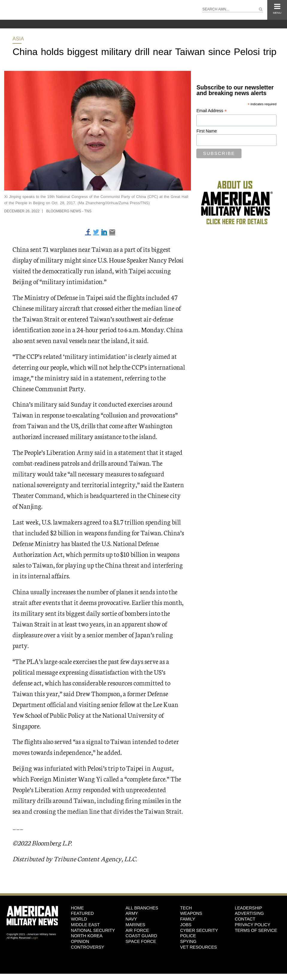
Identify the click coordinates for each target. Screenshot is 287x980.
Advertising (249, 913)
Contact (245, 919)
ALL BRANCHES (142, 908)
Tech (186, 908)
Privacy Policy (252, 925)
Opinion (80, 941)
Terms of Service (256, 930)
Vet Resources (199, 947)
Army (132, 913)
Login (35, 938)
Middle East (85, 925)
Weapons (191, 913)
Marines (136, 925)
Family (188, 919)
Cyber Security (199, 930)
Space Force (141, 941)
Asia (18, 39)
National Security (93, 930)
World (79, 919)
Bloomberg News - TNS (69, 211)
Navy (131, 919)
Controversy (88, 947)
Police (188, 936)
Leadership (248, 908)
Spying (188, 941)
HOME (77, 908)
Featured (82, 913)
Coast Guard (141, 936)
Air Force (137, 930)
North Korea (87, 936)
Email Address (212, 111)
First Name (206, 131)
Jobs (186, 925)
